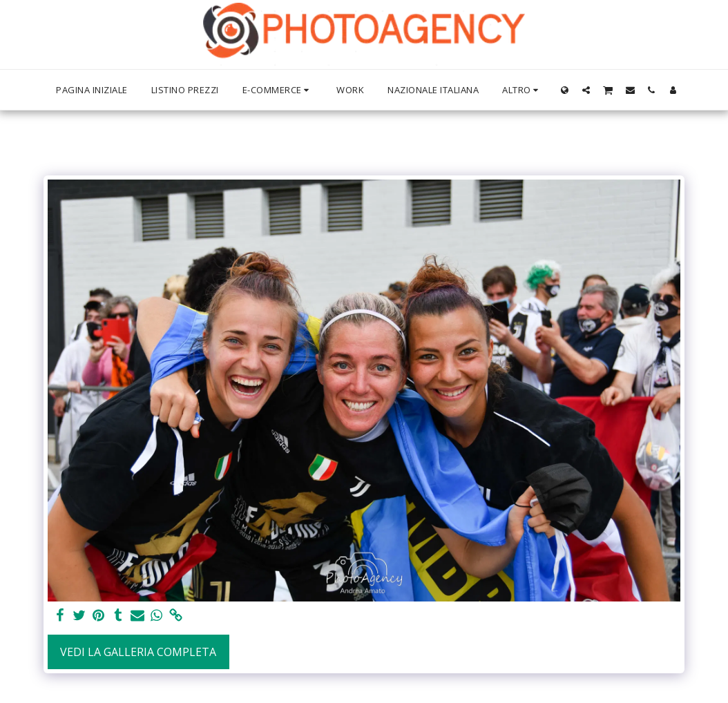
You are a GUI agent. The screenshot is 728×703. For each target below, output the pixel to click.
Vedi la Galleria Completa (138, 652)
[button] (586, 90)
